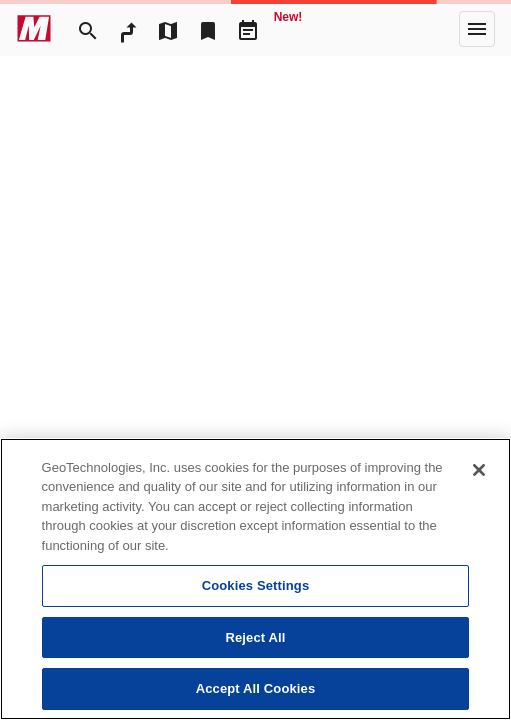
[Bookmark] (208, 29)
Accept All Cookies (256, 688)
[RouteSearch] (128, 29)
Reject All (255, 637)
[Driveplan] (248, 29)
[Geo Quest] (288, 29)
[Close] (479, 470)
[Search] (88, 29)
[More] (477, 29)
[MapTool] (168, 29)
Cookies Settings (256, 585)
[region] (255, 579)
